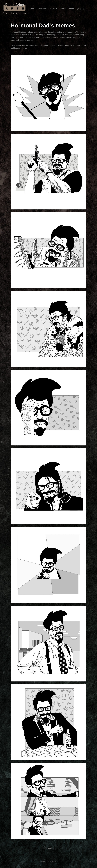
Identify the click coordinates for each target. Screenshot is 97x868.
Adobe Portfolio (52, 861)
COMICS (31, 9)
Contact (63, 9)
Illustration (42, 9)
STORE (71, 9)
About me (53, 9)
